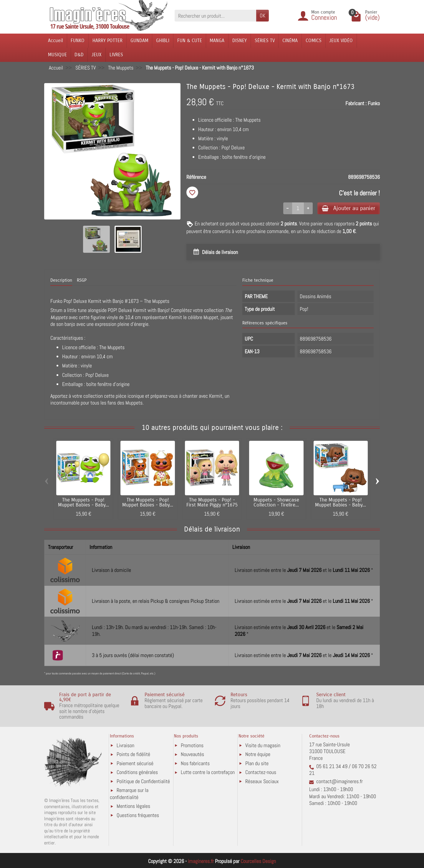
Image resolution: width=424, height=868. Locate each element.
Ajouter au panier (348, 208)
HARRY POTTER (107, 41)
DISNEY (240, 41)
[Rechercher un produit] (215, 15)
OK (262, 15)
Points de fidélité (133, 754)
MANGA (217, 41)
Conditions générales (137, 772)
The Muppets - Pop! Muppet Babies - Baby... (83, 503)
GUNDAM (139, 41)
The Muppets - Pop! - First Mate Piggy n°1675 (212, 503)
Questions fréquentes (138, 815)
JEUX (97, 55)
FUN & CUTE (190, 41)
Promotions (192, 745)
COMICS (314, 41)
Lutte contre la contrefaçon (208, 772)
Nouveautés (192, 754)
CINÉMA (290, 41)
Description (61, 280)
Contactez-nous (261, 772)
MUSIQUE (57, 55)
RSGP (82, 280)
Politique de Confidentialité (143, 781)
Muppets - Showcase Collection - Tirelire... (276, 503)
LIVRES (116, 55)
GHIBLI (163, 41)
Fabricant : (356, 103)
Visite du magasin (263, 745)
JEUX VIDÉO (341, 41)
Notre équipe (258, 754)
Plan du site (257, 763)
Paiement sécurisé (135, 763)
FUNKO (78, 41)
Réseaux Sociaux (262, 781)
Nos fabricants (195, 763)
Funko (374, 103)
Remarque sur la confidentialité (129, 794)
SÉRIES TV (265, 41)
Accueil (56, 41)
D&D (79, 55)
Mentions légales (133, 806)
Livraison (125, 745)
